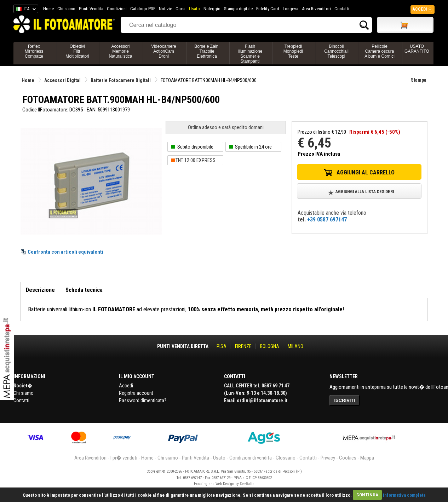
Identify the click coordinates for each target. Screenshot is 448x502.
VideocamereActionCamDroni (164, 51)
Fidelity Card (268, 9)
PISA (222, 346)
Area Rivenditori (316, 9)
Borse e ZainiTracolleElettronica (207, 51)
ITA (25, 10)
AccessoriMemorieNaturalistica (120, 51)
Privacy (328, 458)
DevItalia (247, 484)
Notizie (165, 9)
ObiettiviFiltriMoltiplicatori (77, 51)
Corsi (180, 9)
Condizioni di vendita (251, 458)
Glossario (286, 458)
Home (48, 9)
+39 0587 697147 (327, 220)
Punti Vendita (91, 9)
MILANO (295, 346)
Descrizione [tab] (40, 290)
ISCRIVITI (345, 400)
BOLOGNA (270, 346)
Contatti (342, 9)
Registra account (136, 393)
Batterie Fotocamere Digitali (121, 80)
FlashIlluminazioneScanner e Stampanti (250, 54)
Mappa (367, 458)
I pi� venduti (124, 458)
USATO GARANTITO (417, 49)
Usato (194, 9)
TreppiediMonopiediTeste (293, 51)
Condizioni (117, 9)
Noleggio (212, 9)
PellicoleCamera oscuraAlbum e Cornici (380, 51)
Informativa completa (404, 495)
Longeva (291, 9)
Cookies (348, 458)
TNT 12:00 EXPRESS (196, 160)
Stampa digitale (238, 9)
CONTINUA (367, 495)
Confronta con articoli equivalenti (65, 252)
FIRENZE (243, 346)
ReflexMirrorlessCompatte (34, 51)
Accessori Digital (62, 80)
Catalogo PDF (143, 9)
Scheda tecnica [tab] (84, 290)
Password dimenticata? (143, 400)
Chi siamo (66, 9)
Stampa (419, 80)
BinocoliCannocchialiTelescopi (336, 51)
